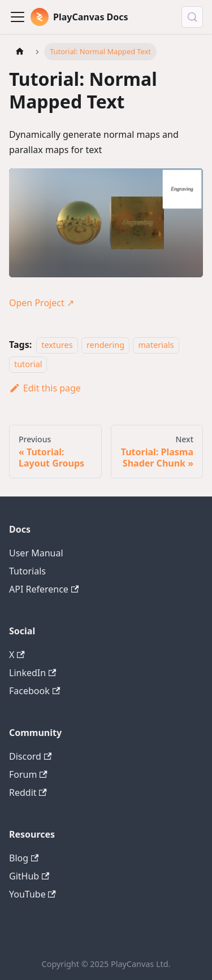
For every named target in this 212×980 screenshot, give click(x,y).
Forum (28, 774)
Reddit (28, 792)
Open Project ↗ (42, 303)
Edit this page (45, 388)
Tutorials (27, 571)
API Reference (44, 589)
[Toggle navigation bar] (18, 17)
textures (57, 345)
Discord (30, 756)
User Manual (36, 553)
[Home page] (20, 52)
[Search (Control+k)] (192, 17)
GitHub (29, 876)
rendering (105, 345)
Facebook (34, 691)
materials (156, 345)
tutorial (28, 365)
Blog (24, 858)
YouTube (33, 894)
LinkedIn (33, 673)
